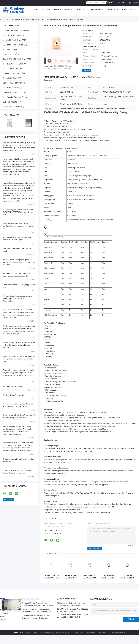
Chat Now (121, 3)
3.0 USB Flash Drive (11, 35)
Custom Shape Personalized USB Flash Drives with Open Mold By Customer (36, 617)
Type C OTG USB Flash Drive (14, 59)
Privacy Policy (19, 632)
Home (36, 10)
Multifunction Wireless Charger (16, 97)
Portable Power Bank (12, 107)
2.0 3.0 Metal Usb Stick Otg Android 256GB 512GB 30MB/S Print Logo (72, 610)
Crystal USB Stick (10, 78)
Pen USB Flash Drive (11, 88)
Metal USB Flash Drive (12, 40)
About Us (68, 10)
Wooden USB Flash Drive (24, 19)
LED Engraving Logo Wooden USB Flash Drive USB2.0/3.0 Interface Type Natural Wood (90, 577)
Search (110, 3)
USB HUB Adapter (10, 102)
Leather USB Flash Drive (13, 83)
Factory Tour (81, 10)
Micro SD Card (9, 50)
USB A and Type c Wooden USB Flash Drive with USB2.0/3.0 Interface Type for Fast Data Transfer (108, 577)
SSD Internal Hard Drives (13, 45)
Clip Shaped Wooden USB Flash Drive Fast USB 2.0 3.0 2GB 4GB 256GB (127, 577)
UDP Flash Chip (9, 54)
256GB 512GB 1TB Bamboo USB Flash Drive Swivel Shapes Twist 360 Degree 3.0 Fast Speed (52, 577)
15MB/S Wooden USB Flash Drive (59, 513)
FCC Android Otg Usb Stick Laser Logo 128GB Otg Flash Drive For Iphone (71, 604)
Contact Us (113, 10)
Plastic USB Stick (10, 69)
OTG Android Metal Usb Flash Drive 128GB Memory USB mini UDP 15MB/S (72, 616)
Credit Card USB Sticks (12, 73)
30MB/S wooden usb (102, 513)
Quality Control (98, 10)
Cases (132, 10)
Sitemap (3, 620)
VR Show (57, 10)
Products (46, 10)
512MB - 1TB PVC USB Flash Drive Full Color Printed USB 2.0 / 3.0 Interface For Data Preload (37, 611)
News (124, 10)
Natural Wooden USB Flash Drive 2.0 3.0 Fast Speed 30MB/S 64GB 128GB (71, 577)
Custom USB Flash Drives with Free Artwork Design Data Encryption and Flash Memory (37, 605)
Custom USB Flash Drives (13, 31)
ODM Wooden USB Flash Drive (83, 513)
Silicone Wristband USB (13, 92)
